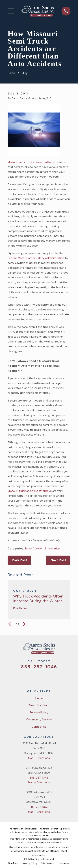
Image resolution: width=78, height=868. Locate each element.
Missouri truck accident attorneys (30, 491)
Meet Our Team (39, 705)
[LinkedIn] (52, 678)
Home (39, 698)
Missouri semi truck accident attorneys (33, 162)
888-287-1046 (39, 667)
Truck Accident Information (42, 549)
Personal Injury (39, 713)
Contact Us (39, 727)
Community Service (39, 720)
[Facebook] (35, 678)
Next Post (58, 560)
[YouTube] (44, 678)
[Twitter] (26, 678)
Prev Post (19, 560)
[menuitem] (13, 863)
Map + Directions (39, 758)
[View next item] (24, 624)
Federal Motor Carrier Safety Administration (36, 258)
